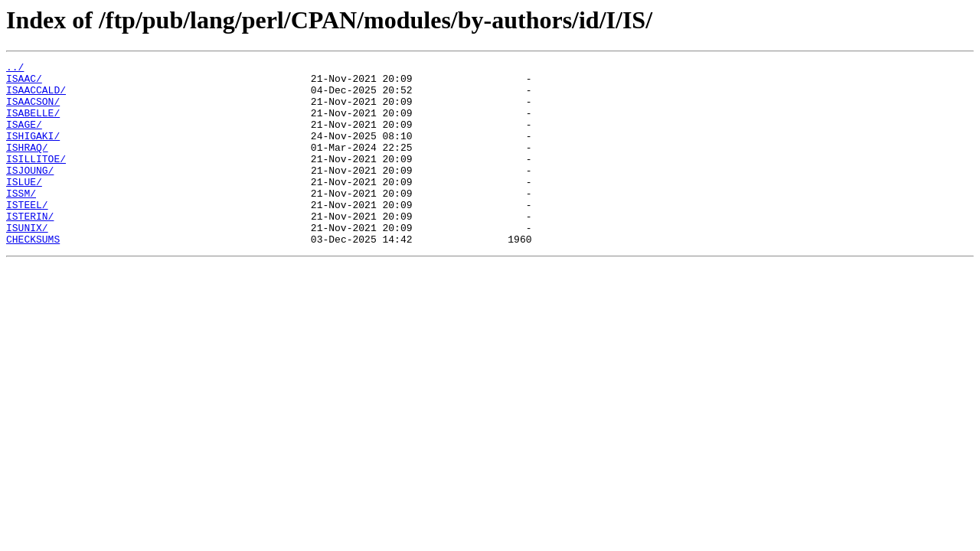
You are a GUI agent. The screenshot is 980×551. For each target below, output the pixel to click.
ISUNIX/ (27, 262)
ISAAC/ (24, 83)
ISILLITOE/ (36, 179)
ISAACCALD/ (36, 96)
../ (15, 69)
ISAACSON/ (33, 110)
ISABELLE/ (33, 124)
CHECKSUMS (33, 275)
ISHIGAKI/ (33, 152)
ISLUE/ (24, 207)
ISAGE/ (24, 138)
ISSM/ (21, 220)
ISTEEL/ (27, 234)
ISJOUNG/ (30, 193)
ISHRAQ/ (27, 165)
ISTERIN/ (30, 248)
